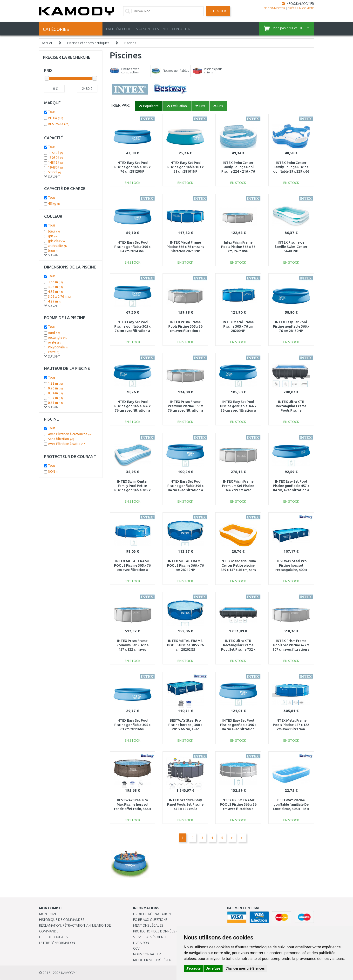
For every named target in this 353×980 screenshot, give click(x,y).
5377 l (54, 172)
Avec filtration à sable (67, 444)
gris (53, 236)
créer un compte (301, 8)
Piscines (130, 43)
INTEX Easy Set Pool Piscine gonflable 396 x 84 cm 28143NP (132, 247)
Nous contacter (147, 954)
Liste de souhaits (53, 937)
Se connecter (275, 8)
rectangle (58, 338)
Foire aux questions (150, 920)
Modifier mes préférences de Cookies (165, 960)
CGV (156, 29)
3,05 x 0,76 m (60, 296)
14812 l (55, 162)
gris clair (57, 241)
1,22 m (55, 383)
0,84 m (55, 393)
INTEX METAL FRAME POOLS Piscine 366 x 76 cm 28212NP (185, 565)
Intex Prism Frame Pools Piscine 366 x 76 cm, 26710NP (238, 247)
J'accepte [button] (193, 968)
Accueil (47, 43)
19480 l (55, 167)
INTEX (56, 118)
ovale (55, 342)
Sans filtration (61, 439)
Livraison (141, 943)
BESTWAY (59, 124)
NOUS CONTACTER (176, 29)
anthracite (57, 246)
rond (54, 333)
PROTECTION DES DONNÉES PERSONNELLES (166, 931)
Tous (52, 112)
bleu (54, 231)
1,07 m (55, 398)
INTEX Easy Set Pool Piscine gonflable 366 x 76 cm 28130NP (291, 326)
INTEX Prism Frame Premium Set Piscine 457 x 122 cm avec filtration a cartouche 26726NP (132, 650)
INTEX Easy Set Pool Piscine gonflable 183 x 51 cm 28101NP (185, 167)
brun (53, 251)
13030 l (55, 158)
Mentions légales (148, 925)
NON (53, 472)
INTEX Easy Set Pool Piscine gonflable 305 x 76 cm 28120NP (132, 167)
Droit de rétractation (152, 914)
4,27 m (55, 301)
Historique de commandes (62, 920)
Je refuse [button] (213, 968)
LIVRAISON (142, 29)
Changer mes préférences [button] (245, 968)
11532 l (55, 153)
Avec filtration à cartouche (70, 434)
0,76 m (55, 388)
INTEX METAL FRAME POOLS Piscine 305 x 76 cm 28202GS (185, 645)
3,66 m (55, 282)
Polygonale (58, 347)
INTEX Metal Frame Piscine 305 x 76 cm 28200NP (238, 326)
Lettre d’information (57, 943)
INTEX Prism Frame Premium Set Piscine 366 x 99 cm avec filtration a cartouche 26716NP (238, 490)
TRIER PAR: (120, 105)
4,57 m (55, 292)
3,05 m (55, 287)
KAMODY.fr (70, 973)
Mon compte (50, 914)
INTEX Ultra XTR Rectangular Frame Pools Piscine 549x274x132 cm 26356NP (291, 411)
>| (242, 838)
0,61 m (55, 403)
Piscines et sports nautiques (88, 43)
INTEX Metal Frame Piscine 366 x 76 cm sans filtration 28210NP (185, 247)
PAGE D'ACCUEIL (118, 29)
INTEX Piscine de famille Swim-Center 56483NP (291, 247)
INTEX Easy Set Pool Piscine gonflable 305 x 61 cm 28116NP (132, 725)
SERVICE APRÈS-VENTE (150, 937)
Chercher (218, 11)
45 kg (54, 204)
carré (54, 352)
